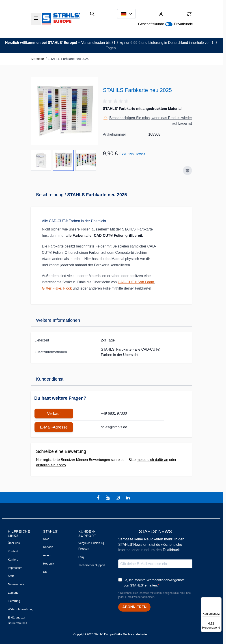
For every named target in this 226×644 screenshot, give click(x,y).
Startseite (37, 59)
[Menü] (219, 600)
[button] (116, 101)
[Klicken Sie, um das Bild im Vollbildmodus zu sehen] (65, 111)
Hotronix (48, 564)
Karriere (13, 560)
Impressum (15, 568)
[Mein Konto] (161, 14)
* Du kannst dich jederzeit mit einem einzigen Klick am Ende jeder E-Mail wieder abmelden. (154, 595)
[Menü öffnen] (36, 18)
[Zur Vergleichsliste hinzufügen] (187, 171)
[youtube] (108, 498)
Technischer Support (92, 565)
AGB (11, 576)
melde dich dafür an (152, 460)
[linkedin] (128, 498)
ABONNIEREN (134, 607)
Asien (47, 555)
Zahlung (13, 593)
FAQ (81, 557)
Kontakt (13, 551)
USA (46, 539)
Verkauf (54, 414)
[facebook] (99, 498)
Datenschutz (16, 584)
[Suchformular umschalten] (92, 14)
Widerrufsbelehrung (21, 609)
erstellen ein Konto (51, 465)
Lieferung (14, 601)
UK (45, 572)
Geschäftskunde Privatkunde (166, 24)
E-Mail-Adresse (54, 427)
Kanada (48, 547)
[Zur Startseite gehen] (61, 19)
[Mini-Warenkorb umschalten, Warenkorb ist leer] (189, 14)
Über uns (14, 543)
